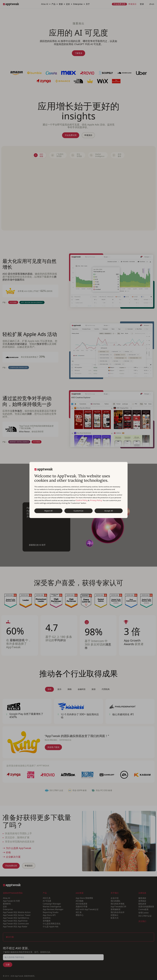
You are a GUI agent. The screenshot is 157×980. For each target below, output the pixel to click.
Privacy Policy (96, 500)
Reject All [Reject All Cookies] (48, 511)
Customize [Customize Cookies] (78, 511)
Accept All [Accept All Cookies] (109, 511)
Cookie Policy (82, 500)
